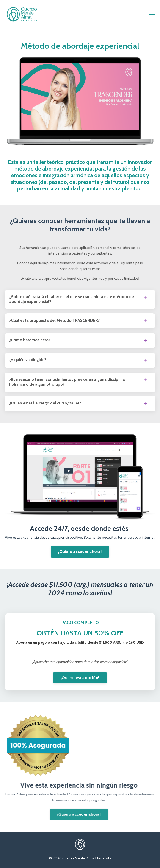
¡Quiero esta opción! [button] (80, 678)
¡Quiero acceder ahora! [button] (80, 552)
